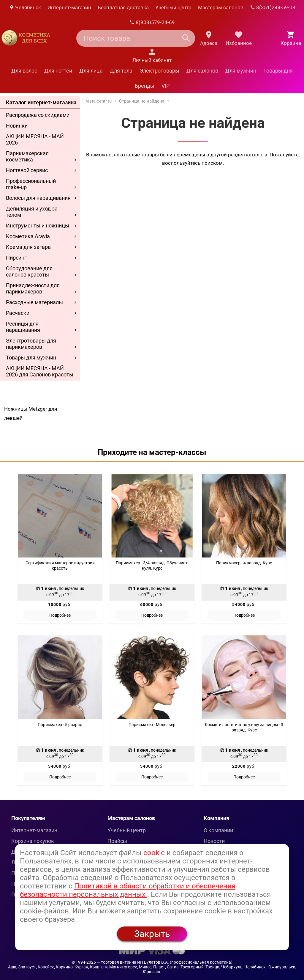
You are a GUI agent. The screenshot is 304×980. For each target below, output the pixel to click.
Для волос (24, 71)
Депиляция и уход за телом (32, 212)
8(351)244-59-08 (273, 7)
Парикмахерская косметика (27, 156)
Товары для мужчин (31, 358)
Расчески (18, 313)
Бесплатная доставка (123, 7)
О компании (218, 830)
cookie (154, 853)
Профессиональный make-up (31, 184)
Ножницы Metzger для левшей (31, 413)
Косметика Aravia (28, 236)
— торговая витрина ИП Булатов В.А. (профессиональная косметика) (165, 962)
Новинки (17, 126)
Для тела (121, 71)
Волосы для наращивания (38, 198)
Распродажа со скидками (38, 115)
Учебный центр (173, 7)
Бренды (145, 86)
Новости (214, 841)
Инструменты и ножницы (38, 226)
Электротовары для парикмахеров (31, 344)
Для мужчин (241, 71)
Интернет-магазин (69, 7)
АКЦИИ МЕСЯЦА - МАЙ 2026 (35, 139)
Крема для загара (28, 247)
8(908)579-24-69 (152, 22)
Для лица (91, 71)
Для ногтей (58, 71)
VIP (166, 86)
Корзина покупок (33, 841)
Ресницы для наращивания (23, 327)
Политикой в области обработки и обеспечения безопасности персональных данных (128, 890)
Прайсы (117, 841)
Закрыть (152, 934)
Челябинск (25, 7)
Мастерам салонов (221, 7)
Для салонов (202, 71)
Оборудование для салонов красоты (29, 271)
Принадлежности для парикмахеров (33, 288)
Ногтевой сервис (27, 170)
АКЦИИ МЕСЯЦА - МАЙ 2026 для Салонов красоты (40, 371)
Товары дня (278, 71)
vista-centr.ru (99, 101)
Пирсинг (16, 258)
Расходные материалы (34, 302)
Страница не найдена (142, 101)
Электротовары (159, 71)
